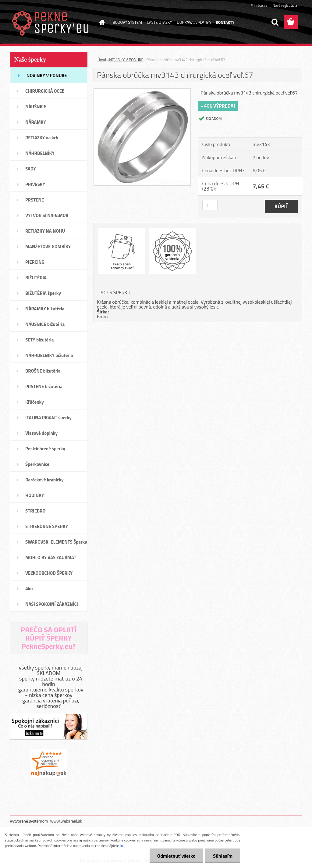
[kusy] (210, 205)
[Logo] (52, 23)
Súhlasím (223, 856)
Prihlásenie (259, 5)
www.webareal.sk (66, 821)
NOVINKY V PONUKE (126, 60)
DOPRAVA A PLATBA (194, 22)
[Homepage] (101, 22)
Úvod (102, 60)
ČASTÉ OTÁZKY (159, 22)
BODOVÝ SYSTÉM (127, 22)
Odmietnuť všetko (176, 856)
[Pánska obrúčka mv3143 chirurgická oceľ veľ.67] (142, 91)
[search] (275, 22)
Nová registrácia (285, 5)
